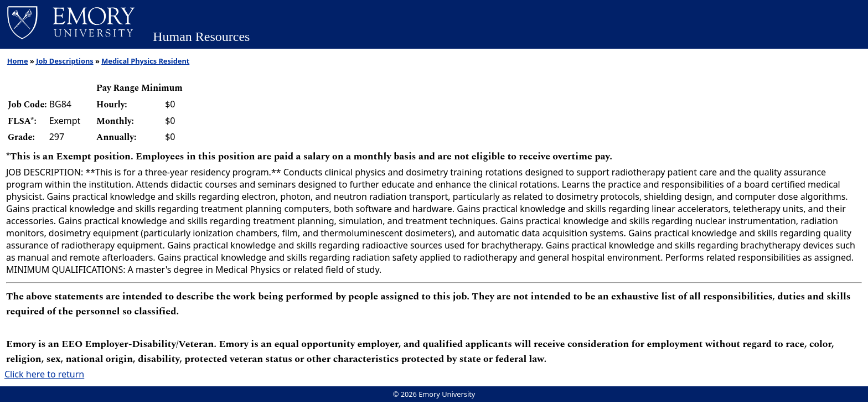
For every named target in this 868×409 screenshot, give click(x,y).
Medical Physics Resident (145, 61)
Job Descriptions (64, 61)
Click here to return (44, 374)
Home (18, 61)
